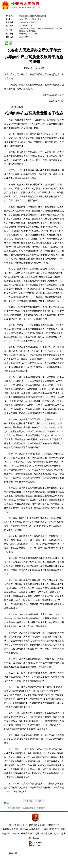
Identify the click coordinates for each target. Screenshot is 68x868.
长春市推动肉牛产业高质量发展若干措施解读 (26, 808)
